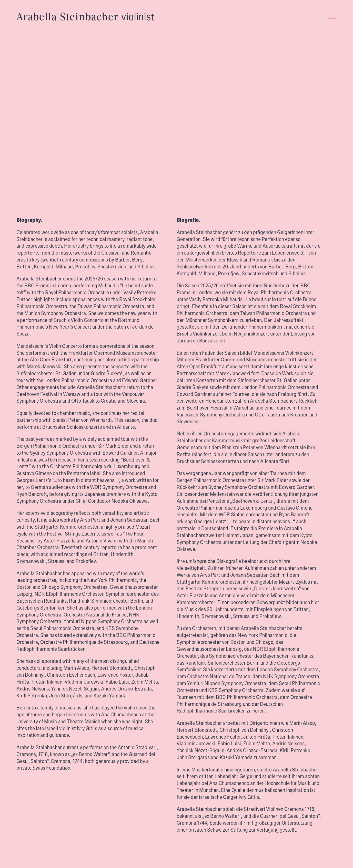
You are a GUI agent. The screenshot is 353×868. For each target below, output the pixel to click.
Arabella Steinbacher (85, 18)
